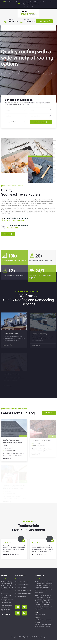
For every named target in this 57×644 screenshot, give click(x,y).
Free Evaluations (22, 597)
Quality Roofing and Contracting (17, 218)
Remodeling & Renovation (24, 594)
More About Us (6, 614)
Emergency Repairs (23, 588)
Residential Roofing (23, 582)
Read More (8, 234)
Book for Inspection (41, 122)
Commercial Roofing (23, 585)
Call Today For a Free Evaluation (17, 226)
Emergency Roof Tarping (24, 591)
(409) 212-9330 (14, 21)
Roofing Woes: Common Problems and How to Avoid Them (12, 444)
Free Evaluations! (44, 21)
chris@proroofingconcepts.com (30, 4)
